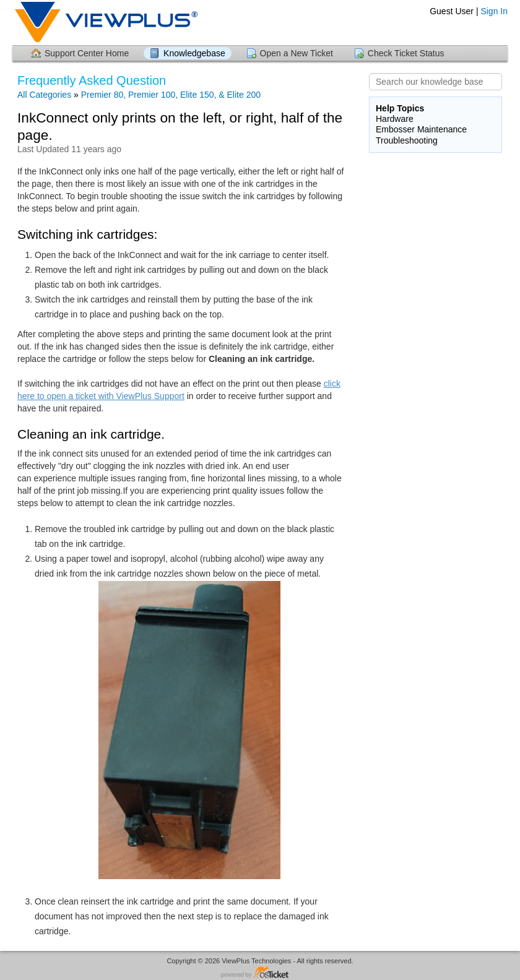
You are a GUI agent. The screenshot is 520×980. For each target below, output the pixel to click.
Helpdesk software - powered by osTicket (260, 973)
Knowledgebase (194, 53)
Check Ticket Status (406, 53)
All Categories (44, 95)
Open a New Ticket (297, 53)
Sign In (494, 11)
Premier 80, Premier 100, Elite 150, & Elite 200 (171, 95)
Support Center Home (87, 53)
